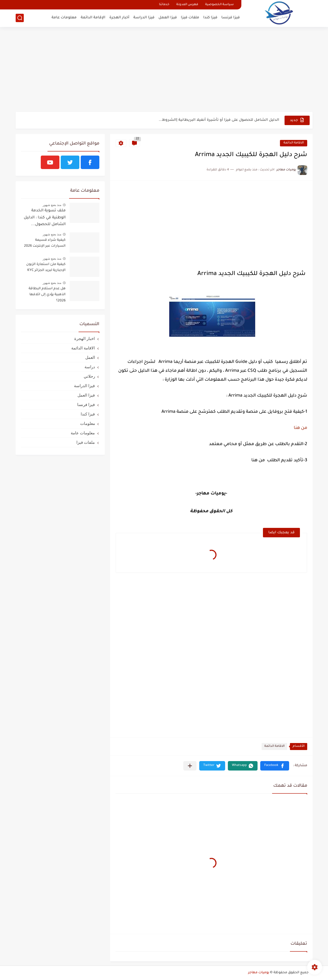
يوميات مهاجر (259, 973)
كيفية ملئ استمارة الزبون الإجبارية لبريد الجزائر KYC (46, 267)
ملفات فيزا (190, 18)
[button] (275, 766)
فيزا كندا (210, 18)
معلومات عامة (64, 18)
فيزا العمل (168, 18)
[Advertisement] (164, 70)
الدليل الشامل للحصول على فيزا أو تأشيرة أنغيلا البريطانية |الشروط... (219, 120)
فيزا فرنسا (231, 18)
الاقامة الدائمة (294, 143)
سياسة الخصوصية (219, 5)
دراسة (90, 367)
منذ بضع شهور (52, 205)
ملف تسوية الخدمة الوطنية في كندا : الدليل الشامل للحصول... (45, 218)
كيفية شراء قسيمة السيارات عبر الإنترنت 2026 (45, 243)
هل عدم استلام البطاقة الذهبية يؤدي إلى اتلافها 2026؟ (47, 295)
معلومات (88, 423)
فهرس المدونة (187, 5)
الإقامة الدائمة (93, 18)
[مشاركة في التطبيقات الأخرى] (190, 766)
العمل (90, 357)
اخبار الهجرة (84, 338)
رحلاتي (89, 376)
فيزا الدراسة (144, 18)
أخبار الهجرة (119, 18)
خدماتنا (164, 5)
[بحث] (20, 18)
